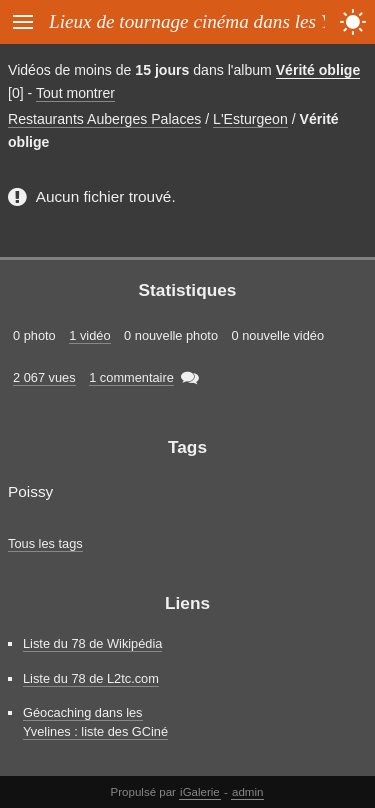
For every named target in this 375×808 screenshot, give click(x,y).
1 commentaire (131, 377)
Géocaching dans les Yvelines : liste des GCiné (95, 722)
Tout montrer (75, 93)
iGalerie (200, 792)
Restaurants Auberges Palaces (104, 119)
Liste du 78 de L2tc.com (91, 678)
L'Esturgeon (250, 119)
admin (247, 792)
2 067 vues (44, 377)
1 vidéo (89, 335)
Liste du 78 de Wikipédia (92, 643)
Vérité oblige (318, 70)
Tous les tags (45, 543)
